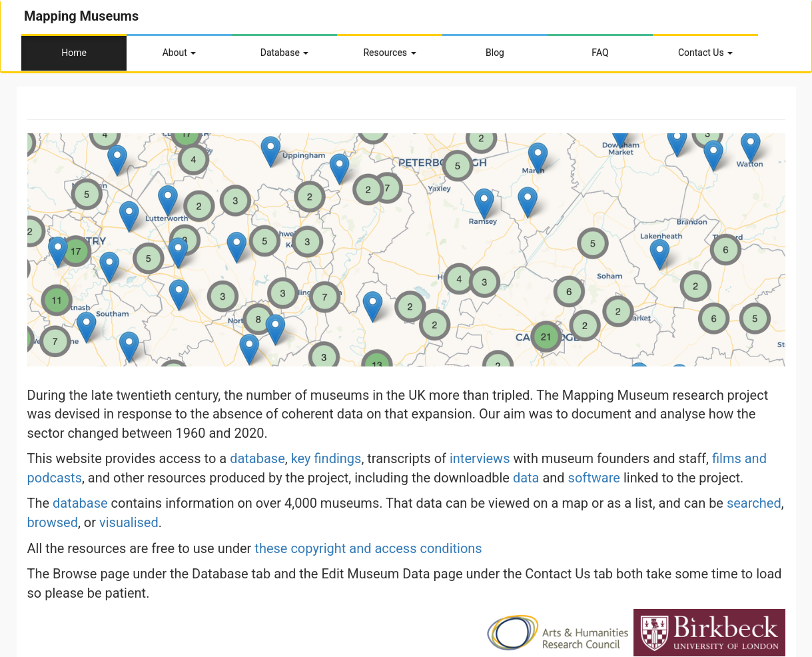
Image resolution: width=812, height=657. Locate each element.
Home (74, 53)
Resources (389, 53)
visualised (129, 522)
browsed (53, 522)
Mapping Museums (81, 16)
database (257, 458)
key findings (326, 458)
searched (754, 503)
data (526, 478)
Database (285, 53)
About (180, 53)
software (594, 478)
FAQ (600, 53)
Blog (495, 53)
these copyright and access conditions (368, 548)
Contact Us (705, 53)
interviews (480, 458)
